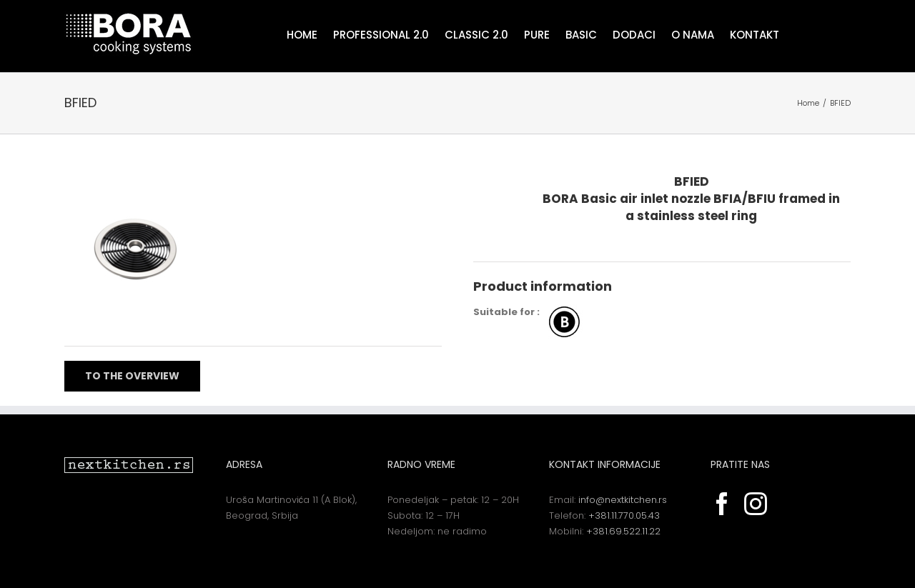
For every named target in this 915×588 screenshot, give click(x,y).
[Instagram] (756, 504)
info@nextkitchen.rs (623, 500)
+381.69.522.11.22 (623, 531)
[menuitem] (310, 34)
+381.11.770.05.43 (624, 515)
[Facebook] (722, 504)
